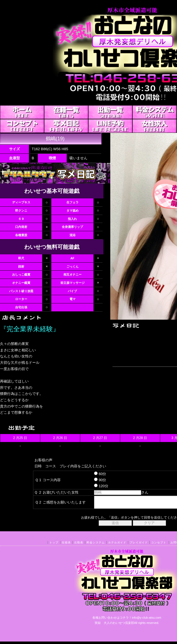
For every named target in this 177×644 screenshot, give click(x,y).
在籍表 (66, 545)
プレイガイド (139, 545)
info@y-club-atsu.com (147, 620)
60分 (95, 474)
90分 (95, 480)
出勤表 (79, 545)
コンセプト (159, 545)
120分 (96, 486)
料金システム (96, 545)
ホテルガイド (117, 545)
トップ (54, 545)
